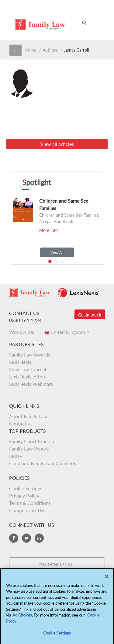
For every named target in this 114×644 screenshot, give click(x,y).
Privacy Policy (24, 496)
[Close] (107, 579)
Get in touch (90, 315)
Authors (50, 50)
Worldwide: (23, 332)
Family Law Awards (30, 355)
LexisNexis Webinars (31, 384)
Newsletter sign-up (56, 564)
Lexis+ (16, 456)
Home (30, 50)
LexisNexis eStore (28, 376)
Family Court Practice (32, 441)
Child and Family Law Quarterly (43, 463)
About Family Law (28, 416)
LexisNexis (20, 362)
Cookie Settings (26, 488)
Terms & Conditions (30, 503)
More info (48, 230)
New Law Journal (28, 369)
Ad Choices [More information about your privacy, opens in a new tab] (22, 618)
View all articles (57, 144)
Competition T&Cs (29, 510)
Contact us (21, 423)
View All (57, 252)
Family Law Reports (30, 449)
